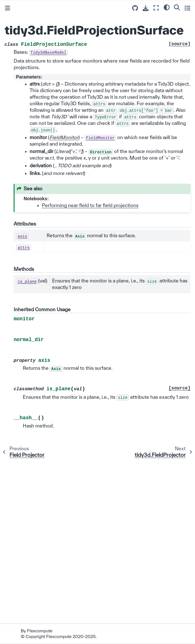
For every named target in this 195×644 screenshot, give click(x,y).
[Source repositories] (135, 8)
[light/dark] (167, 7)
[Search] (177, 7)
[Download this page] (146, 8)
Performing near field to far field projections (90, 205)
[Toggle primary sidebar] (8, 8)
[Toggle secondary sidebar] (187, 8)
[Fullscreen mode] (156, 8)
